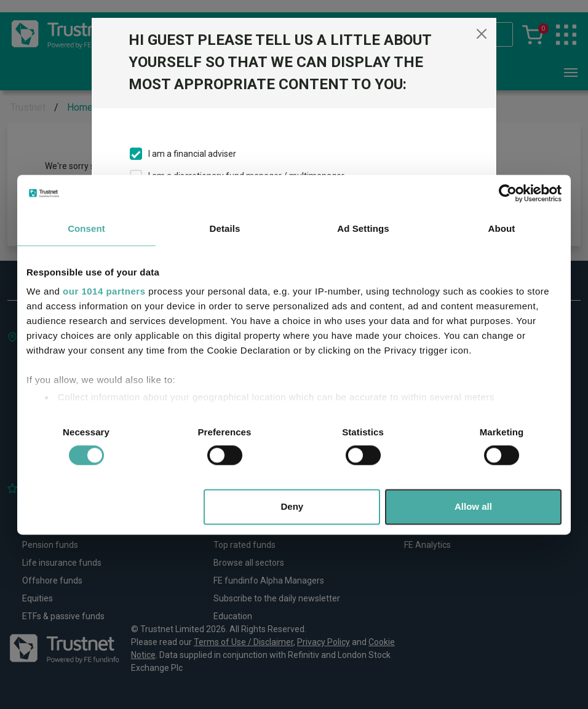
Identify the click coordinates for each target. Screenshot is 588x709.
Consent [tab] (86, 228)
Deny (292, 506)
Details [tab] (225, 228)
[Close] (482, 34)
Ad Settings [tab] (363, 228)
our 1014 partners (104, 291)
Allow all (473, 506)
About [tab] (502, 228)
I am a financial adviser (192, 154)
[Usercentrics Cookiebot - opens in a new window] (508, 193)
